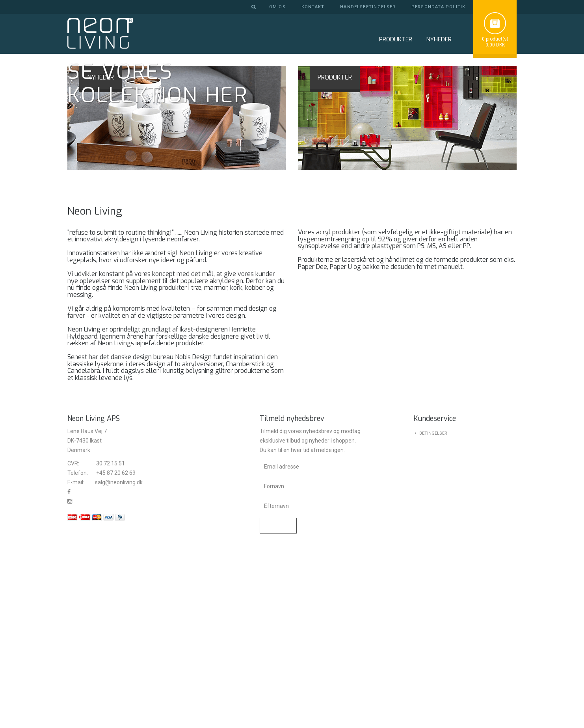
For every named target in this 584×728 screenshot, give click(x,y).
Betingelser (433, 612)
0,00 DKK (495, 45)
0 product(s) (495, 39)
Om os (277, 7)
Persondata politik (438, 7)
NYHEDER (439, 39)
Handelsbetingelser (368, 7)
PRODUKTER (335, 256)
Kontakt (313, 7)
